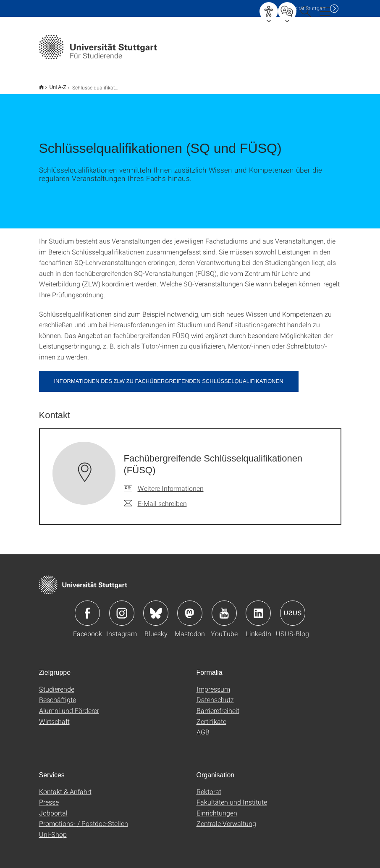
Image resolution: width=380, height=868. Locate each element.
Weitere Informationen (171, 483)
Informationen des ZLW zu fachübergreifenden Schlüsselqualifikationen (169, 376)
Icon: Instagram (122, 608)
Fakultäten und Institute (232, 796)
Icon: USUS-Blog (293, 608)
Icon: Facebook (87, 608)
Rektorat (209, 786)
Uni (303, 8)
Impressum (213, 683)
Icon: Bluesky (156, 608)
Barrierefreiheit (218, 705)
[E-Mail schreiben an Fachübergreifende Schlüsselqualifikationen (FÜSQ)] (155, 498)
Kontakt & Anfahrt (65, 786)
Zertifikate (211, 716)
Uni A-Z (53, 84)
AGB (203, 726)
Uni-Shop (53, 829)
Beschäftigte (58, 694)
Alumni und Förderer (69, 705)
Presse (49, 796)
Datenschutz (215, 694)
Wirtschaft (54, 716)
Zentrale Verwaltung (226, 818)
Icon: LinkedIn (258, 608)
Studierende (57, 683)
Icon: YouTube (224, 608)
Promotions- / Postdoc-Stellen (84, 818)
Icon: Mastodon (190, 608)
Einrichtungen (217, 807)
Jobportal (53, 807)
